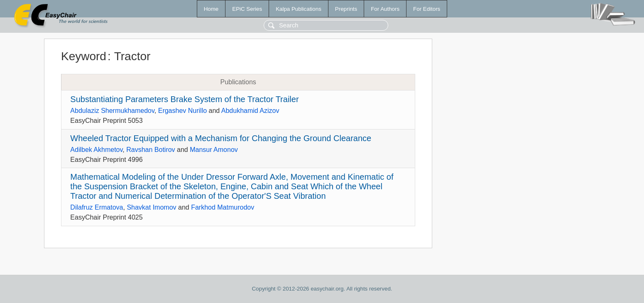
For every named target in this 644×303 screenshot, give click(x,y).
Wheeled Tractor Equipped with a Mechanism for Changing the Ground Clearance (221, 138)
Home (211, 9)
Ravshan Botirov (151, 150)
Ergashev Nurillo (182, 111)
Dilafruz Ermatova (97, 207)
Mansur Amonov (214, 150)
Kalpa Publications (299, 9)
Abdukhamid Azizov (250, 111)
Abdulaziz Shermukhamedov (112, 111)
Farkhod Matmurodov (223, 207)
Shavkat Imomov (151, 207)
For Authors (385, 9)
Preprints (346, 9)
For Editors (427, 9)
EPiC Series (247, 9)
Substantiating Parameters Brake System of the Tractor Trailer (184, 99)
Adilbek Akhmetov (96, 150)
